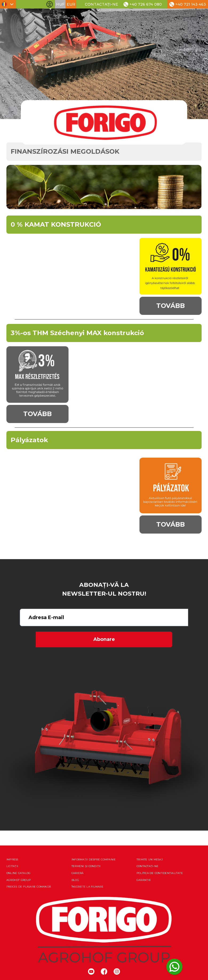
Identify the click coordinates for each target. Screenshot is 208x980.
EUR (71, 4)
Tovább (171, 306)
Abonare (104, 639)
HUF (60, 4)
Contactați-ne (101, 4)
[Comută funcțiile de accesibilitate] (50, 4)
